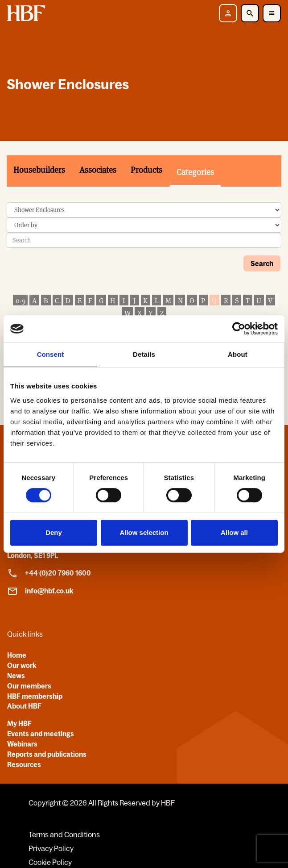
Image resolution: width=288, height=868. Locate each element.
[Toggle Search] (250, 13)
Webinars (22, 744)
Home (17, 655)
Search (262, 263)
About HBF (24, 706)
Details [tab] (144, 354)
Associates (98, 170)
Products (146, 170)
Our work (22, 665)
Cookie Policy (50, 862)
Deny (54, 532)
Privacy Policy (51, 848)
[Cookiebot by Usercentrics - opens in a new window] (239, 329)
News (16, 676)
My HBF (19, 723)
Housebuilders (39, 170)
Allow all (234, 532)
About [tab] (238, 354)
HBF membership (35, 696)
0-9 (21, 301)
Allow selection (144, 532)
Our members (29, 686)
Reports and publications (47, 754)
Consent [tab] (51, 354)
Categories (195, 172)
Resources (24, 764)
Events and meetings (41, 734)
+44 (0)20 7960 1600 (49, 573)
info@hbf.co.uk (40, 591)
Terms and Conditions (64, 835)
